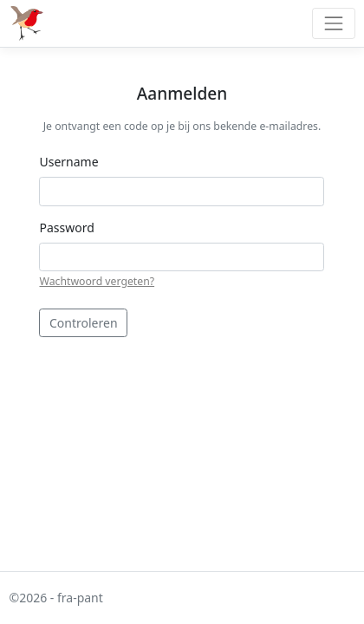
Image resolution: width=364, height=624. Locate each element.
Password (66, 227)
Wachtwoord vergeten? (97, 281)
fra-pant (80, 598)
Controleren (84, 323)
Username (68, 162)
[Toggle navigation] (333, 23)
